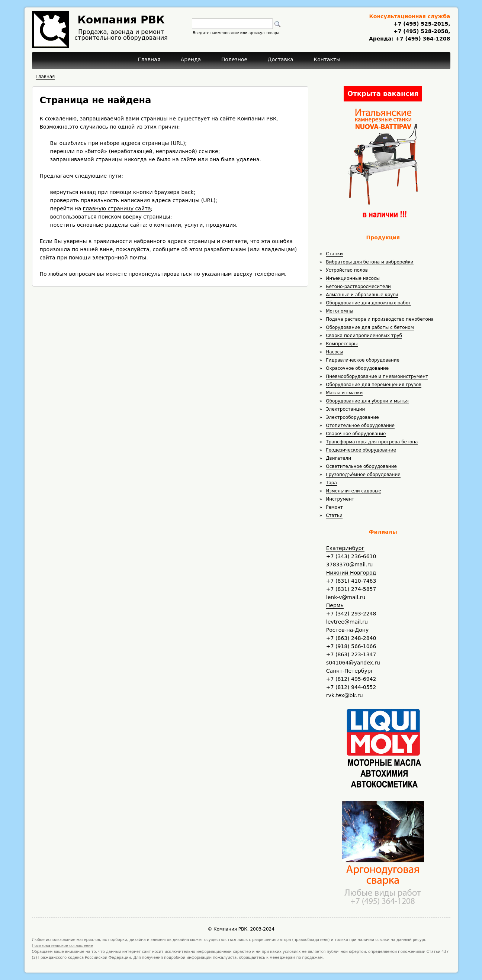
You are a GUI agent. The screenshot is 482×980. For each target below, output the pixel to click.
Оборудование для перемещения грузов (374, 385)
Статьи (334, 515)
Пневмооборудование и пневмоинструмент (377, 376)
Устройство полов (347, 270)
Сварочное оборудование (356, 434)
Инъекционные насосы (353, 278)
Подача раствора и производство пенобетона (380, 319)
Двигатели (338, 458)
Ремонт (334, 507)
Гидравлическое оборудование (363, 360)
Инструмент (340, 499)
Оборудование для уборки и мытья (367, 401)
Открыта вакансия (383, 93)
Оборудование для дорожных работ (368, 303)
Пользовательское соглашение (63, 946)
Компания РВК (121, 20)
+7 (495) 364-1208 (422, 39)
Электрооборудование (352, 417)
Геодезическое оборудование (361, 450)
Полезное (234, 59)
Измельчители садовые (354, 491)
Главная (149, 59)
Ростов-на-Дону (347, 630)
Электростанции (345, 409)
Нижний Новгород (351, 573)
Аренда (191, 59)
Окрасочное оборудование (357, 368)
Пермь (335, 605)
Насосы (334, 352)
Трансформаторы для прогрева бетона (372, 442)
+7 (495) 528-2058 (421, 31)
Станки (334, 254)
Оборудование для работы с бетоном (370, 327)
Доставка (281, 59)
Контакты (327, 59)
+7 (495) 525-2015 (421, 24)
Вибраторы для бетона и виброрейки (369, 262)
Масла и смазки (344, 393)
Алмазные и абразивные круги (362, 295)
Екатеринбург (345, 548)
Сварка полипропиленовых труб (364, 336)
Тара (331, 483)
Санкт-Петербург (350, 671)
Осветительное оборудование (361, 466)
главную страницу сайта (117, 208)
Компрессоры (342, 344)
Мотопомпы (340, 311)
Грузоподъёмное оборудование (363, 475)
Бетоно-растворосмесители (358, 287)
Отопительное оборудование (360, 426)
